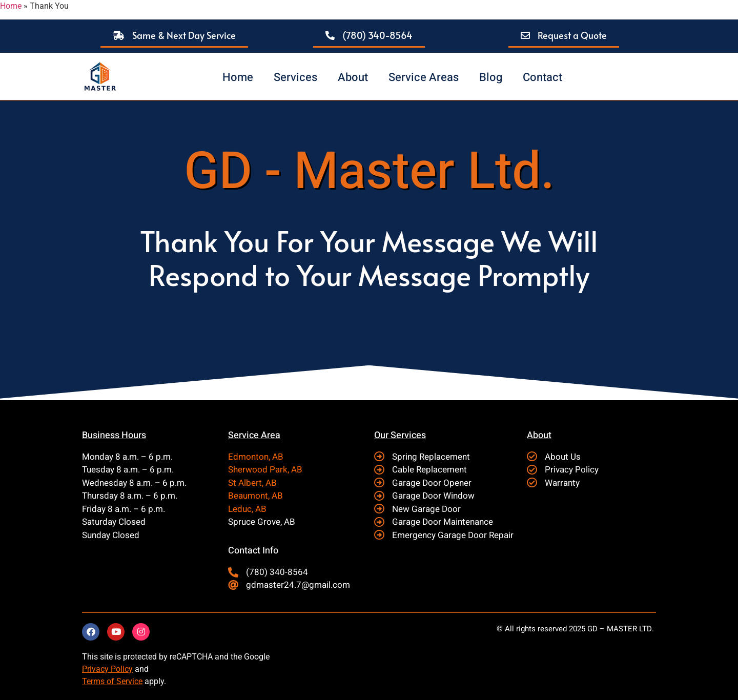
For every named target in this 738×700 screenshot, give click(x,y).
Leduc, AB (247, 509)
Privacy (95, 669)
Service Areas (424, 77)
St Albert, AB (252, 483)
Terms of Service (112, 681)
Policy (121, 669)
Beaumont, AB (255, 496)
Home (11, 6)
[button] (174, 36)
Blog (491, 77)
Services (295, 77)
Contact (542, 77)
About (353, 77)
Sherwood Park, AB (265, 470)
